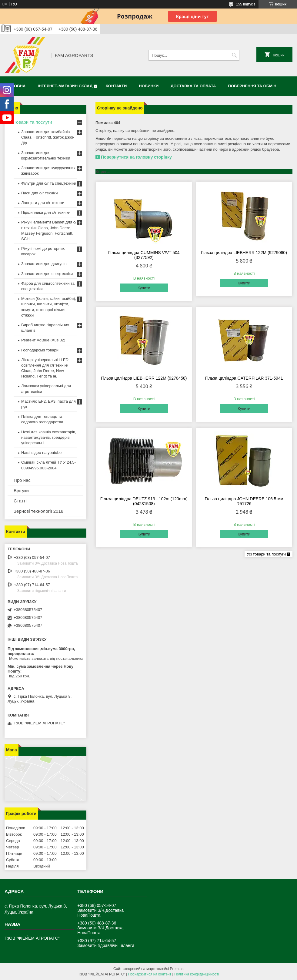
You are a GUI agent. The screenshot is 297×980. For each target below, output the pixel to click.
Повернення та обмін (252, 86)
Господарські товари (40, 350)
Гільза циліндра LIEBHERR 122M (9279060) (244, 253)
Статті (20, 501)
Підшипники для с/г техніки (46, 212)
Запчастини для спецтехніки (47, 274)
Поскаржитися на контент (150, 974)
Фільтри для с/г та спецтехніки (49, 183)
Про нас (22, 480)
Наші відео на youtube (41, 453)
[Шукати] (234, 55)
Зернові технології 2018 (38, 511)
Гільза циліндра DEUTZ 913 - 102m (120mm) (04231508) (144, 501)
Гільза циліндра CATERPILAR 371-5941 (244, 378)
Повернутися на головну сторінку (136, 157)
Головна (16, 86)
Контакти (116, 86)
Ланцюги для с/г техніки (43, 203)
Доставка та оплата (193, 86)
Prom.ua (177, 969)
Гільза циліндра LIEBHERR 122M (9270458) (144, 378)
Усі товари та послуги (266, 554)
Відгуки (21, 490)
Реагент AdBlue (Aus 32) (43, 340)
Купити (144, 288)
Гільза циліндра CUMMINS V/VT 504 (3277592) (144, 255)
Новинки (149, 86)
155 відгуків (246, 4)
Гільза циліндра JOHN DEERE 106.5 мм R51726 (244, 501)
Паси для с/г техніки (40, 193)
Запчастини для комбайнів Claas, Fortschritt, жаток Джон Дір (48, 137)
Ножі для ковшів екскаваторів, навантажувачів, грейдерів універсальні (49, 437)
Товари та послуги (33, 122)
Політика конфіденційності (197, 974)
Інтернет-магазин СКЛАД (65, 86)
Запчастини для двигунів (44, 264)
